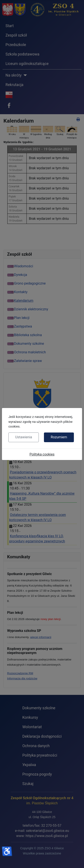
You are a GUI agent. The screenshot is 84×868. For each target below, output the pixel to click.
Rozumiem (59, 437)
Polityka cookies (42, 454)
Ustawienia (23, 437)
